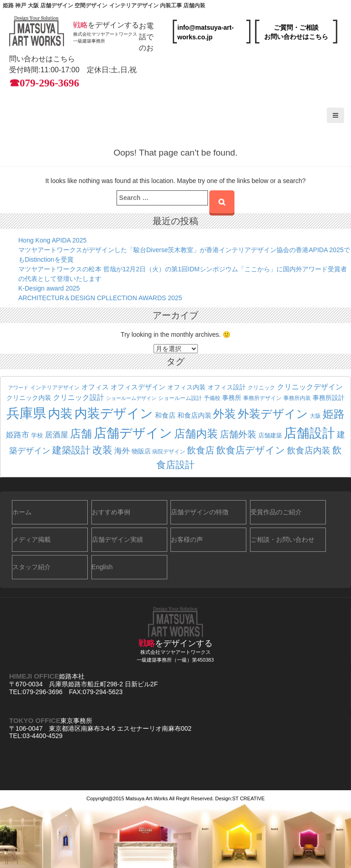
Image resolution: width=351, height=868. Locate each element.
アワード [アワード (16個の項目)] (18, 388)
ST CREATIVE (248, 798)
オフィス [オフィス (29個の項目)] (95, 387)
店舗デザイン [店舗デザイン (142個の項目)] (133, 433)
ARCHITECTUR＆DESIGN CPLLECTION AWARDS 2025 (100, 298)
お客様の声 (187, 539)
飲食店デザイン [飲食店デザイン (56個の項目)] (251, 450)
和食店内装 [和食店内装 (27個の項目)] (194, 415)
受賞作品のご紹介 (276, 512)
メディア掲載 (32, 539)
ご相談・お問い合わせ (282, 539)
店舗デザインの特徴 (200, 512)
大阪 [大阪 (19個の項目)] (315, 416)
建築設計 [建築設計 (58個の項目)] (71, 450)
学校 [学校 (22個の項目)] (37, 435)
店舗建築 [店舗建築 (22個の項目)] (270, 435)
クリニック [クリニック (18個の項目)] (261, 387)
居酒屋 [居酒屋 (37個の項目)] (56, 435)
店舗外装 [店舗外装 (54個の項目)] (238, 434)
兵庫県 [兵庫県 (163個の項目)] (26, 413)
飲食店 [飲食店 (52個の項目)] (201, 450)
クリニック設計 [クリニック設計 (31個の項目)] (79, 397)
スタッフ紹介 (32, 567)
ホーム (22, 512)
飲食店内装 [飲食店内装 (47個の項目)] (309, 450)
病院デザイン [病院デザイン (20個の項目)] (169, 452)
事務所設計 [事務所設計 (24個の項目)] (329, 398)
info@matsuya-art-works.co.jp (205, 32)
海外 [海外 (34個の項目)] (122, 451)
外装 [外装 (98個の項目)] (224, 414)
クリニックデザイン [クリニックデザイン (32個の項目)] (310, 387)
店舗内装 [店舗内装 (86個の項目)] (196, 434)
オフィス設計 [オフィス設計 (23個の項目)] (227, 387)
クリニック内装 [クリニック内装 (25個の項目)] (29, 398)
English (102, 567)
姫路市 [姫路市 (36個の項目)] (18, 435)
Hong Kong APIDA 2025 (52, 240)
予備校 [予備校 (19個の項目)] (212, 398)
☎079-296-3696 (44, 83)
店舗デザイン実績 (117, 539)
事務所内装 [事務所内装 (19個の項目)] (297, 398)
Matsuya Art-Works (147, 798)
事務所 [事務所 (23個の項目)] (232, 398)
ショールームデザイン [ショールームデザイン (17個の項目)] (131, 398)
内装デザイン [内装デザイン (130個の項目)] (114, 413)
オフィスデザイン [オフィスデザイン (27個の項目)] (138, 387)
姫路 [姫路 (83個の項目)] (334, 414)
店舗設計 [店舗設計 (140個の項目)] (309, 433)
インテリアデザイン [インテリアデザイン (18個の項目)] (55, 387)
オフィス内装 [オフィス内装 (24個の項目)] (186, 387)
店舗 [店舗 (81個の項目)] (81, 434)
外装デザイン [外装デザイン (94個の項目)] (273, 414)
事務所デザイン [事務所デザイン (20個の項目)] (262, 398)
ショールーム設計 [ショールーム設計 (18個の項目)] (180, 398)
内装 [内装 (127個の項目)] (60, 413)
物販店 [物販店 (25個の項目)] (141, 451)
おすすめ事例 (111, 512)
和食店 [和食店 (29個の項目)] (165, 415)
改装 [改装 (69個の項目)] (102, 450)
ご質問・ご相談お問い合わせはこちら (296, 32)
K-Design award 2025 (49, 288)
